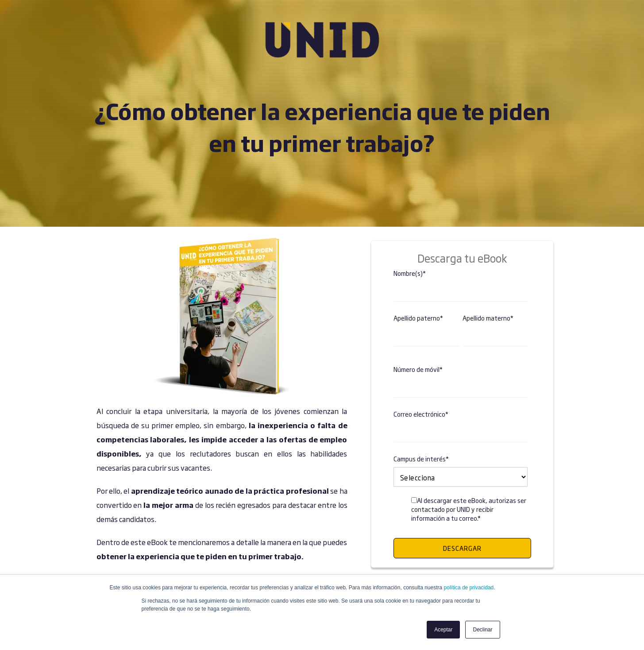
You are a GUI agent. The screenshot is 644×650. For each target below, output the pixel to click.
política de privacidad (469, 588)
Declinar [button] (482, 630)
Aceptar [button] (443, 630)
